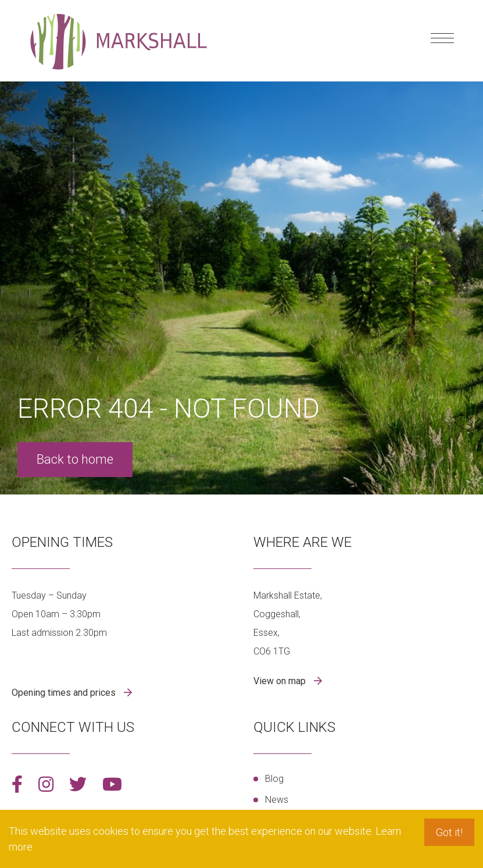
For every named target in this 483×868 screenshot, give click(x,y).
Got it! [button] (449, 832)
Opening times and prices (65, 693)
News (277, 800)
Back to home (75, 459)
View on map (281, 681)
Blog (274, 779)
